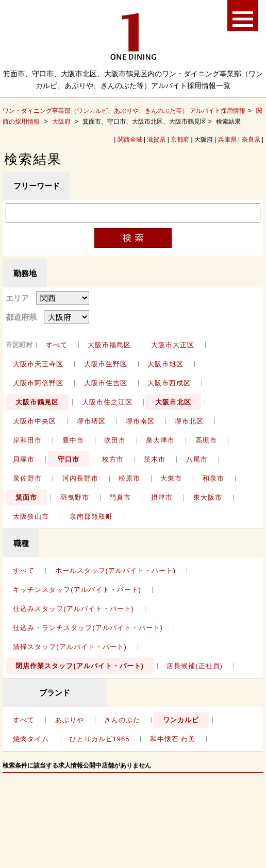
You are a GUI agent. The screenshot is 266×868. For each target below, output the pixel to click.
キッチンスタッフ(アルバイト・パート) (77, 590)
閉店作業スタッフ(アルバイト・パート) (80, 666)
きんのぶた (122, 720)
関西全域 (130, 140)
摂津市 (162, 497)
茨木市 (155, 459)
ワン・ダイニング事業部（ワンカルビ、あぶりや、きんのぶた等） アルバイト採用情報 (124, 111)
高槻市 (206, 440)
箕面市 (26, 497)
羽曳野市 (75, 497)
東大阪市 (208, 497)
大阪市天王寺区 (38, 364)
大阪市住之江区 (107, 402)
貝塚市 (24, 459)
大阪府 (61, 122)
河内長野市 (80, 478)
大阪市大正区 (173, 345)
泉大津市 (160, 440)
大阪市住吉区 (106, 383)
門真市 (120, 497)
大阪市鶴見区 (37, 402)
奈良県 (251, 140)
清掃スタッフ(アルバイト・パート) (70, 647)
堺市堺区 (91, 421)
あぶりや (70, 720)
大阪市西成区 (169, 383)
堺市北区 (189, 421)
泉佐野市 (27, 478)
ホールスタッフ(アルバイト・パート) (116, 571)
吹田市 (115, 440)
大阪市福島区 (109, 345)
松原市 (129, 478)
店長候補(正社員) (195, 666)
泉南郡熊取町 (91, 516)
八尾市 (197, 459)
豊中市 (73, 440)
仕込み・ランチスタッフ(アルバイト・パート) (88, 628)
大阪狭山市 (31, 516)
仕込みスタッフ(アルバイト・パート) (73, 609)
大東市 (171, 478)
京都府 (180, 140)
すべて (57, 345)
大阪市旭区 (165, 364)
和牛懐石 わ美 (173, 739)
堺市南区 (140, 421)
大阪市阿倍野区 (38, 383)
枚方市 (113, 459)
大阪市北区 (173, 402)
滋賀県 (156, 140)
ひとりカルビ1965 (100, 739)
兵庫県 (227, 140)
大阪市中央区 (35, 421)
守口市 (69, 459)
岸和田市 (27, 440)
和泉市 (213, 478)
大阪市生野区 (106, 364)
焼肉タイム (31, 739)
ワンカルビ (181, 720)
